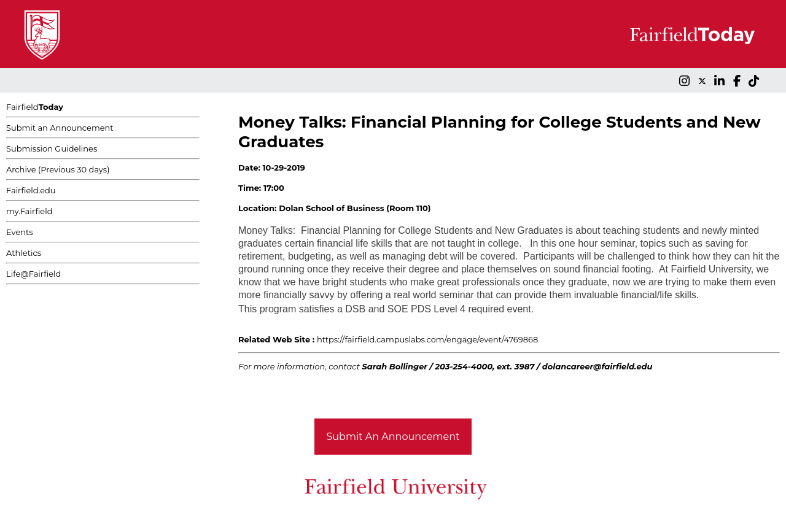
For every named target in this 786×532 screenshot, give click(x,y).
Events (20, 232)
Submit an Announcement (60, 128)
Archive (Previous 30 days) (58, 169)
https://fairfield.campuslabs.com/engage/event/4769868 (427, 339)
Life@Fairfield (33, 274)
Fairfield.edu (31, 190)
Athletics (24, 253)
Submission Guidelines (52, 148)
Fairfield (35, 107)
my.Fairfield (29, 211)
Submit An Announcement (393, 437)
